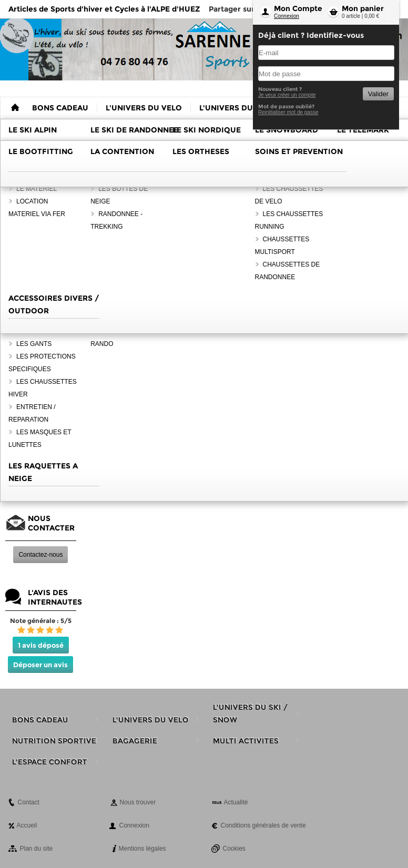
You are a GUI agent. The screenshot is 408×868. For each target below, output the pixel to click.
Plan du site (37, 849)
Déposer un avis (40, 665)
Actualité (236, 802)
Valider (378, 94)
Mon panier (363, 8)
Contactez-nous (40, 555)
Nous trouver (138, 802)
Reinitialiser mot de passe (288, 112)
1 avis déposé (41, 645)
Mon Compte (298, 8)
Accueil (27, 825)
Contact (29, 802)
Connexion (287, 16)
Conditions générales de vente (263, 825)
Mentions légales (142, 849)
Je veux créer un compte (287, 95)
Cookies (234, 849)
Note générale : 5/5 (41, 621)
